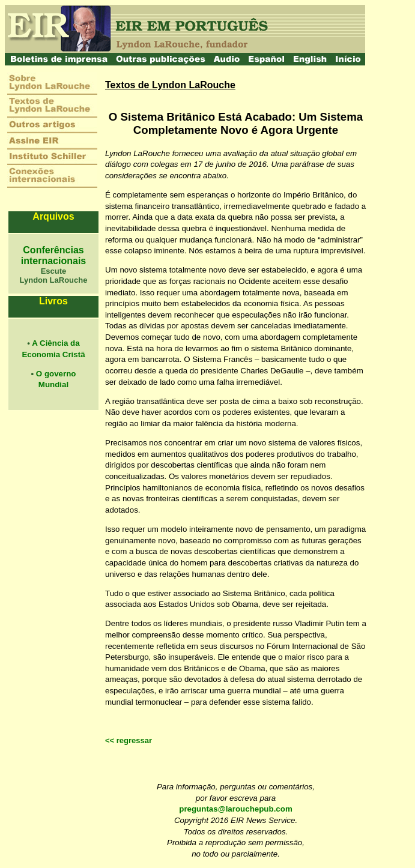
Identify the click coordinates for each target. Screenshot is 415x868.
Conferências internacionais (53, 255)
